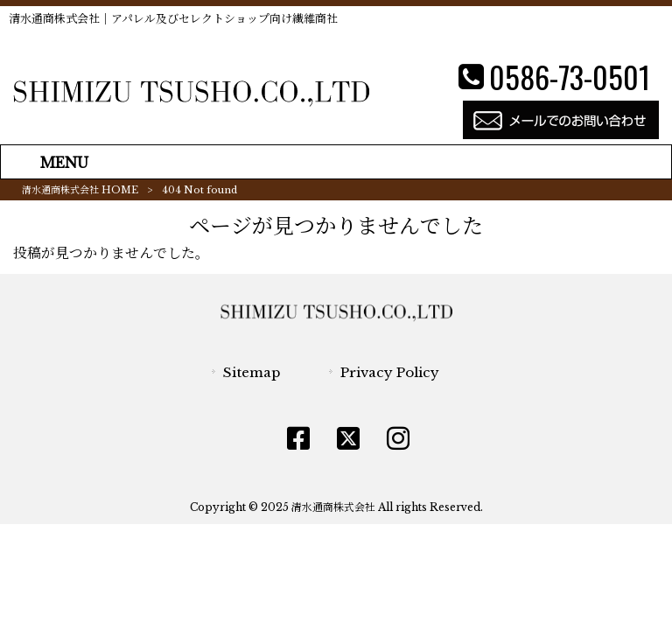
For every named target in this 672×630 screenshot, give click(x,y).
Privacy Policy (390, 372)
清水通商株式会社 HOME (80, 190)
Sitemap (252, 372)
